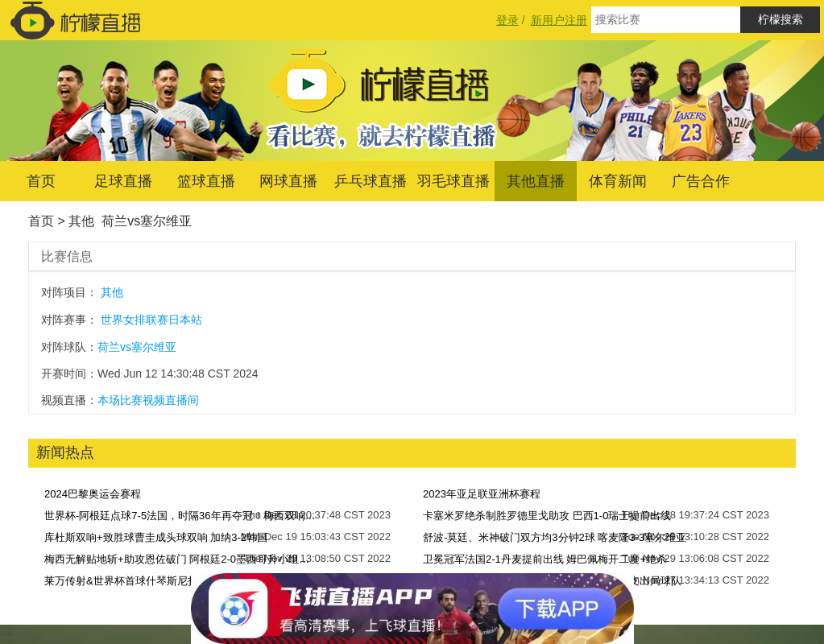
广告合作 (701, 181)
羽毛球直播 (453, 181)
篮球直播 (206, 181)
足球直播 (123, 181)
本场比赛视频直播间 (148, 400)
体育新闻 (618, 181)
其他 (81, 221)
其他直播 (536, 181)
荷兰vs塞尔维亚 (147, 221)
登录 (507, 20)
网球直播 (288, 181)
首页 (41, 181)
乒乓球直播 (371, 181)
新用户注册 (559, 20)
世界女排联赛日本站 (151, 320)
